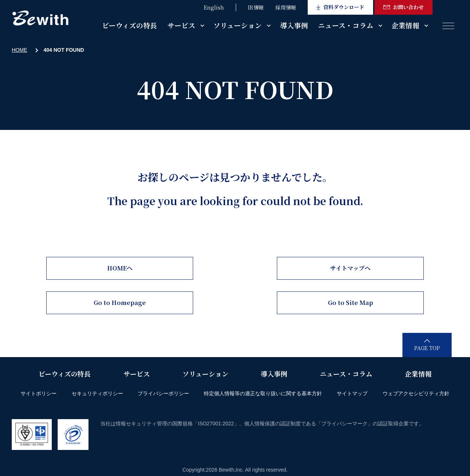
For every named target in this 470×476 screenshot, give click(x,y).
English (214, 7)
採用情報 (286, 7)
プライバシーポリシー (163, 393)
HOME (19, 50)
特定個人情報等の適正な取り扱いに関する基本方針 (263, 393)
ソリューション (238, 25)
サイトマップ (352, 393)
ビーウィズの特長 (130, 25)
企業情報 (405, 25)
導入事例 (294, 25)
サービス (181, 25)
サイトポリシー (39, 393)
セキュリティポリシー (97, 393)
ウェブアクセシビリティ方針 (416, 393)
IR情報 (256, 7)
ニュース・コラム (346, 25)
